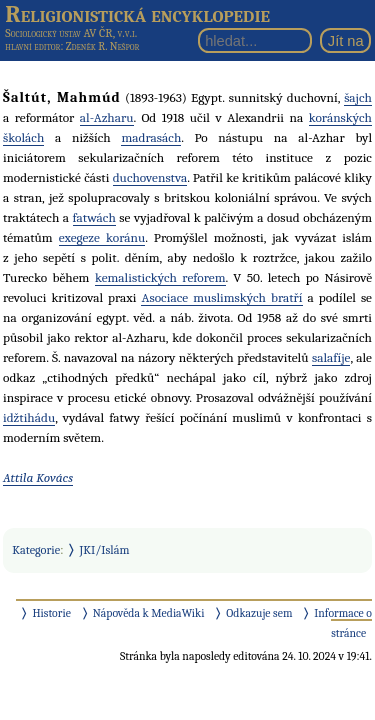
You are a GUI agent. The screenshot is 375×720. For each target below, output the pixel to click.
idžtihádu (29, 417)
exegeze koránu (102, 237)
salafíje (331, 357)
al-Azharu (107, 117)
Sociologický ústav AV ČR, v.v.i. (71, 33)
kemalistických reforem (160, 277)
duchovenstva (150, 177)
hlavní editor (32, 46)
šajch (358, 97)
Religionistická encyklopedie (137, 14)
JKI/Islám (105, 550)
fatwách (94, 217)
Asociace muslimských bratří (221, 297)
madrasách (151, 137)
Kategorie (36, 550)
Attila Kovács (38, 477)
